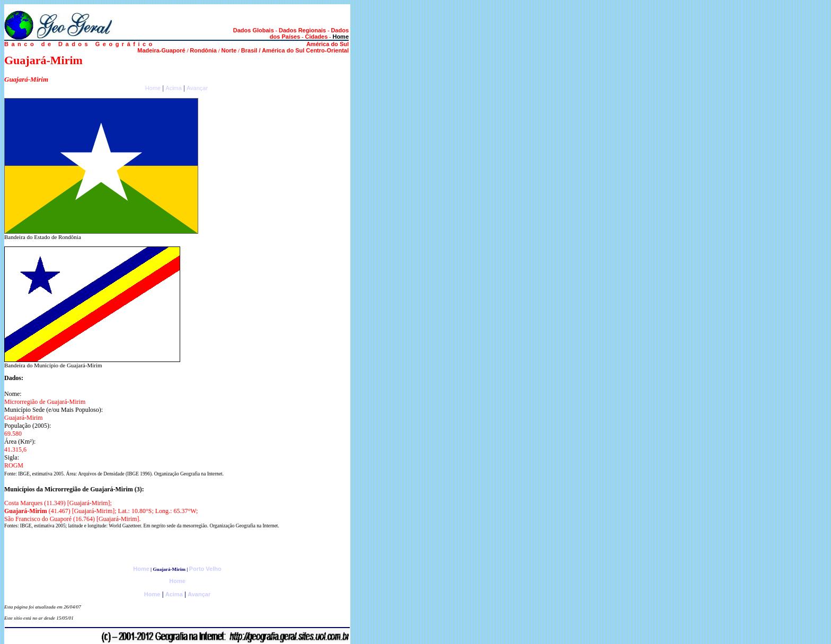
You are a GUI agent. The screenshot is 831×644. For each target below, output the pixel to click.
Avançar (197, 88)
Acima (174, 88)
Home (153, 88)
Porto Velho (205, 569)
